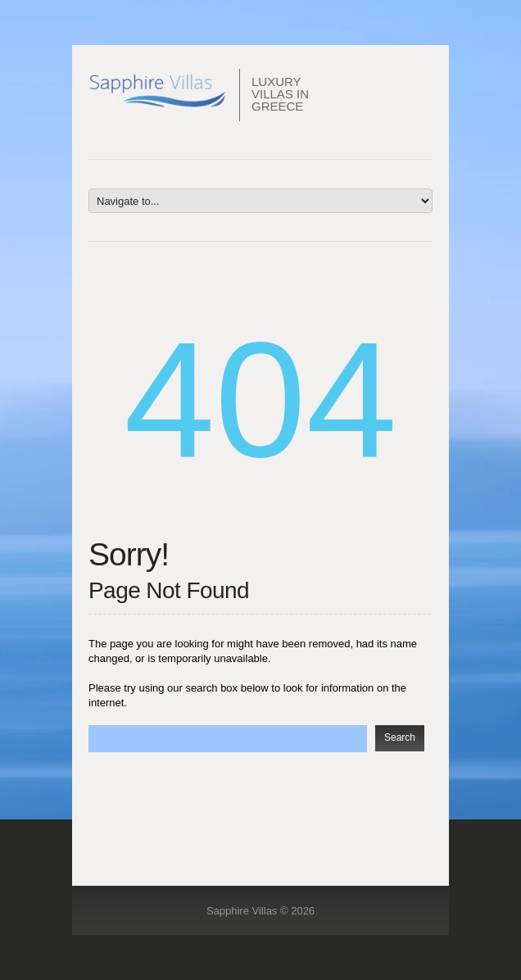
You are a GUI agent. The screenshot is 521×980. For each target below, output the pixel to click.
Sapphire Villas (242, 911)
